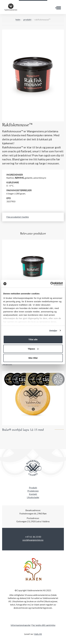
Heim (18, 19)
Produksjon (33, 491)
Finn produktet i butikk (18, 217)
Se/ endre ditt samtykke (44, 625)
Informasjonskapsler (21, 625)
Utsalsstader (33, 497)
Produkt (27, 19)
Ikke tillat (33, 358)
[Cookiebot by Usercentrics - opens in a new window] (50, 284)
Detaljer (53, 330)
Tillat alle (33, 339)
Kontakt (33, 494)
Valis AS (38, 634)
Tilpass (33, 349)
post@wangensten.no (33, 540)
